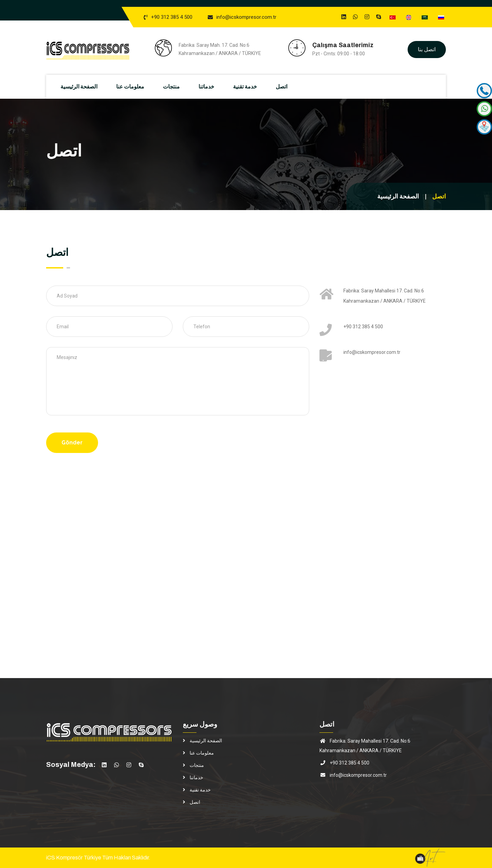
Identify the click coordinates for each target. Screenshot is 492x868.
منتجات (174, 87)
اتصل (284, 87)
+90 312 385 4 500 (172, 17)
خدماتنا (209, 87)
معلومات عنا (133, 87)
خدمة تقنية (248, 87)
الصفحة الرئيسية (82, 87)
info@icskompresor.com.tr (246, 17)
